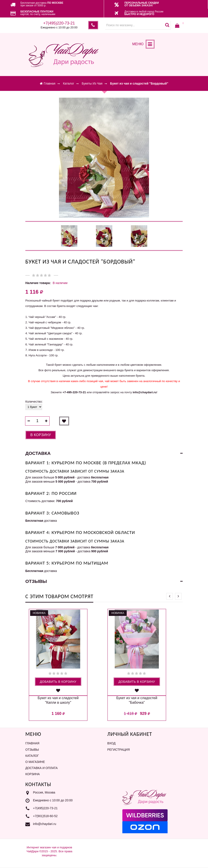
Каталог (32, 756)
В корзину (41, 435)
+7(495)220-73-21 (45, 808)
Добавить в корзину (58, 682)
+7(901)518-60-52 (45, 816)
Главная (32, 743)
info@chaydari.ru (45, 824)
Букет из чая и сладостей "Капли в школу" (58, 700)
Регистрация (119, 750)
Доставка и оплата (42, 768)
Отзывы (32, 750)
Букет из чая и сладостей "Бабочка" (137, 700)
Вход (111, 743)
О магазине (35, 762)
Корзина (33, 774)
